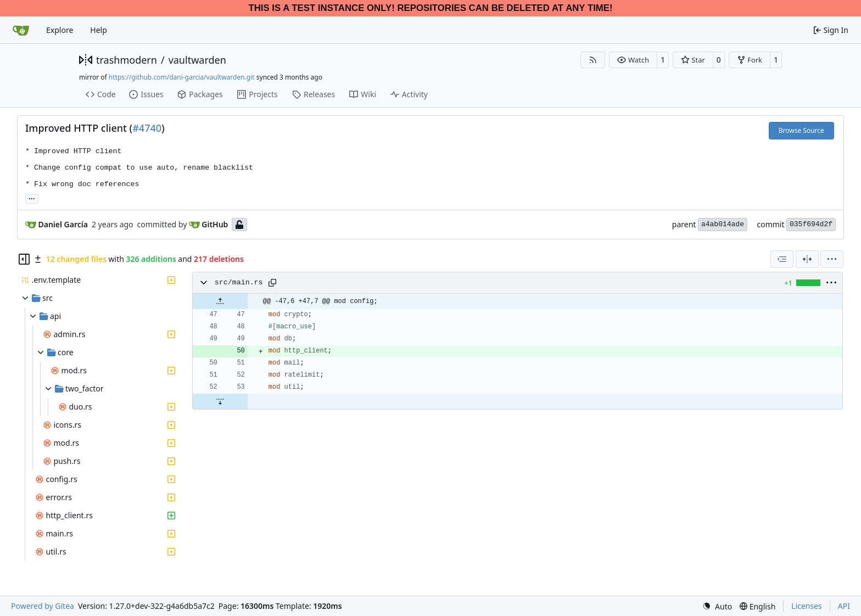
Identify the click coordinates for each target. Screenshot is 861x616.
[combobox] (782, 259)
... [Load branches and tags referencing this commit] (32, 198)
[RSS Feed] (593, 60)
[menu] (832, 259)
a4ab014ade (723, 224)
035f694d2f (811, 224)
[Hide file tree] (24, 259)
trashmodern (127, 60)
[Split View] (807, 259)
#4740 (147, 128)
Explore (60, 30)
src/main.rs (239, 282)
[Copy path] (272, 283)
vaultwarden (197, 60)
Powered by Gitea (43, 606)
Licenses (807, 606)
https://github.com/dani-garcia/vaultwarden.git (182, 77)
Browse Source (801, 130)
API (844, 606)
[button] (633, 60)
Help (99, 30)
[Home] (21, 30)
